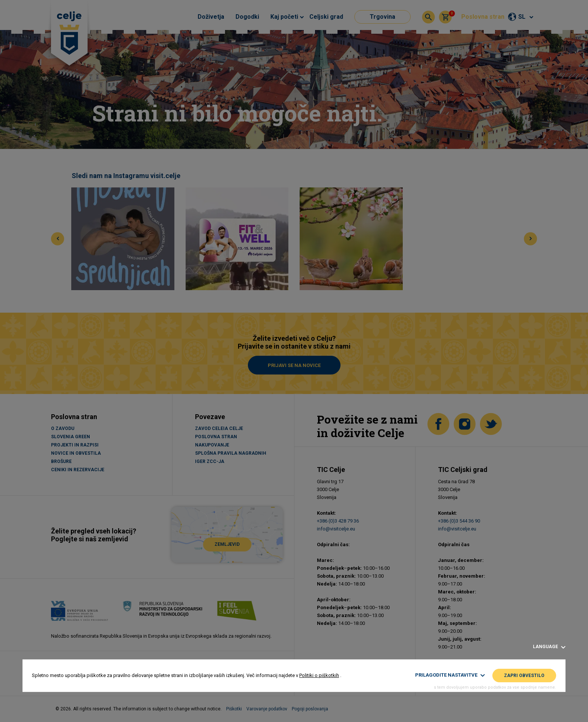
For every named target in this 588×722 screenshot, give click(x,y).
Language (549, 647)
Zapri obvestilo (524, 676)
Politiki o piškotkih (319, 675)
